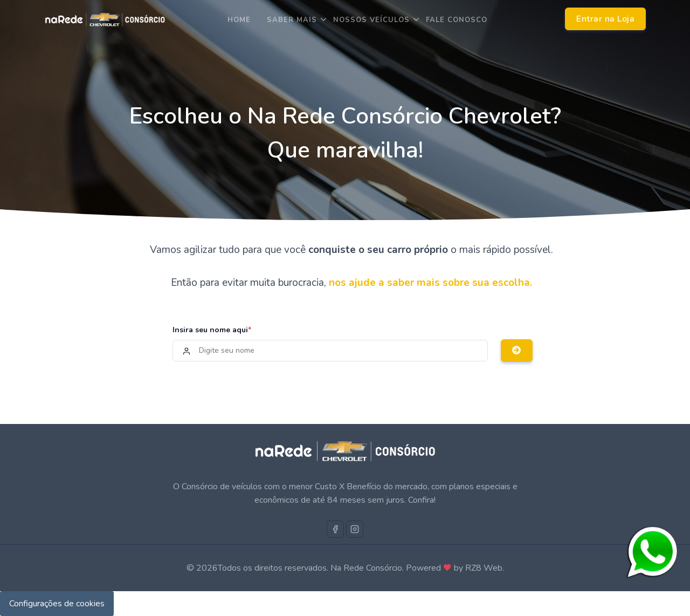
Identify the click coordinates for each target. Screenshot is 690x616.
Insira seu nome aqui (212, 330)
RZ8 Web (484, 568)
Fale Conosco (457, 20)
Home (239, 20)
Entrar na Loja (605, 19)
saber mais (292, 20)
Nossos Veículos (371, 20)
